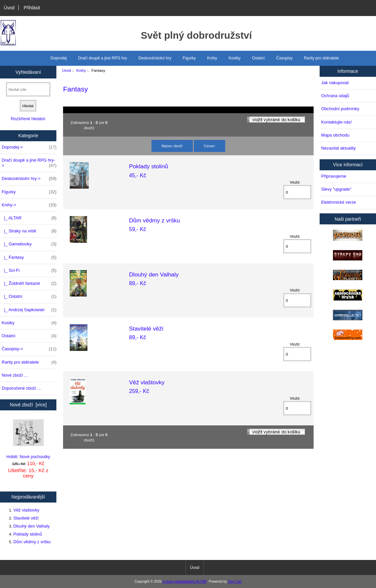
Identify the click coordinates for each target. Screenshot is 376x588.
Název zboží (172, 146)
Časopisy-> (29, 349)
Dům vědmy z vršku (32, 542)
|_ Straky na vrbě (29, 231)
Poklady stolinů (28, 534)
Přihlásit (32, 8)
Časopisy (284, 58)
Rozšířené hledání (28, 119)
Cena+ (210, 146)
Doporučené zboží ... (21, 388)
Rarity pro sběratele (321, 58)
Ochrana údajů (335, 96)
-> (29, 205)
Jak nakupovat (335, 83)
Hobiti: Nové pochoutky (28, 439)
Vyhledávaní (28, 72)
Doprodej (59, 58)
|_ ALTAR (29, 218)
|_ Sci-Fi (29, 270)
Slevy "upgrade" (336, 189)
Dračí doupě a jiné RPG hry (103, 58)
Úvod (9, 8)
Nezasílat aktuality (338, 148)
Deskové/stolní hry (155, 58)
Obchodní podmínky (340, 109)
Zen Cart (235, 581)
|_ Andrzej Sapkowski (29, 310)
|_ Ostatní (29, 297)
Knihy (81, 70)
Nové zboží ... (15, 375)
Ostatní (258, 58)
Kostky (235, 58)
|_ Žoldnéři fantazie (29, 283)
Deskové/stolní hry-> (29, 179)
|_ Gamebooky (29, 244)
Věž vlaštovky (26, 510)
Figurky (189, 58)
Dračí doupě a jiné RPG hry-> (29, 163)
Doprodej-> (29, 147)
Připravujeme (334, 176)
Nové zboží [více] (28, 405)
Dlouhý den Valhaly (32, 526)
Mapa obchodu (335, 135)
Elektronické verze (339, 202)
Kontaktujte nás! (336, 122)
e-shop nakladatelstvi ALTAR (184, 581)
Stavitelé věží (26, 518)
